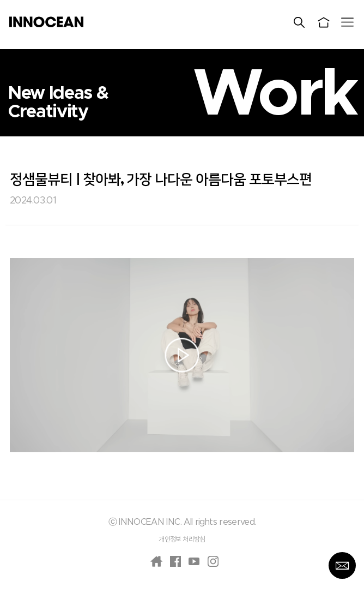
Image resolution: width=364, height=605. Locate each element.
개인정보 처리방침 (182, 539)
